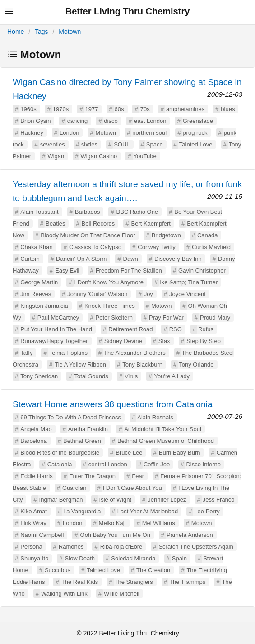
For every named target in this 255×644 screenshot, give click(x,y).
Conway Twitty (157, 247)
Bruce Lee (129, 453)
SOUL (122, 144)
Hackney (32, 133)
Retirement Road (130, 329)
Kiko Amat (34, 511)
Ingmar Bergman (61, 500)
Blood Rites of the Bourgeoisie (60, 453)
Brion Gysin (35, 121)
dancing (78, 121)
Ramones (71, 547)
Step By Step (204, 341)
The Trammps (187, 582)
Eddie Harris (37, 476)
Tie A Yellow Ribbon (80, 364)
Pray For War (166, 317)
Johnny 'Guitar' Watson (97, 294)
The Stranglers (134, 582)
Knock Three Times (110, 306)
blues (228, 109)
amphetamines (185, 109)
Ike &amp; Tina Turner (189, 282)
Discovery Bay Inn (178, 259)
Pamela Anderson (190, 535)
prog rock (195, 133)
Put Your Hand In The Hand (56, 329)
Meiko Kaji (112, 523)
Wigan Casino (99, 156)
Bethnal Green (82, 441)
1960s (28, 109)
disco (111, 121)
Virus (131, 376)
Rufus (206, 329)
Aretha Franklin (88, 429)
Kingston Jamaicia (44, 306)
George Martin (39, 282)
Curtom (30, 259)
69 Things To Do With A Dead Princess (71, 417)
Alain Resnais (155, 417)
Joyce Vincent (188, 294)
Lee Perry (207, 511)
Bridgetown (166, 235)
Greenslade (198, 121)
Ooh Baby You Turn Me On (115, 535)
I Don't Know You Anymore (109, 282)
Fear (138, 476)
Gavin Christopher (202, 270)
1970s (61, 109)
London (69, 133)
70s (145, 109)
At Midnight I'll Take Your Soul (163, 429)
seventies (53, 144)
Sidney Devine (123, 341)
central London (108, 464)
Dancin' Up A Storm (81, 259)
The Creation (153, 570)
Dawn (131, 259)
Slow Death (80, 558)
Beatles (55, 223)
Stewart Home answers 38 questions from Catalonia (113, 404)
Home (16, 32)
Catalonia (60, 464)
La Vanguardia (82, 511)
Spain (179, 558)
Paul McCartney (58, 317)
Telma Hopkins (68, 353)
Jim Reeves (36, 294)
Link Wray (33, 523)
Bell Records (98, 223)
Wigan (56, 156)
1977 (91, 109)
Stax (164, 341)
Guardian (74, 488)
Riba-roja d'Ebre (121, 547)
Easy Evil (67, 270)
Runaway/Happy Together (54, 341)
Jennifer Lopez (167, 500)
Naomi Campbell (42, 535)
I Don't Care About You (132, 488)
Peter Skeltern (114, 317)
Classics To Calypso (95, 247)
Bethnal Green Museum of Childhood (166, 441)
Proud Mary (215, 317)
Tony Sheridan (39, 376)
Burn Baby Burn (180, 453)
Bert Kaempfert (151, 223)
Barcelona (34, 441)
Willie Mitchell (122, 594)
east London (150, 121)
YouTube (145, 156)
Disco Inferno (203, 464)
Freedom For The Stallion (129, 270)
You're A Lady (172, 376)
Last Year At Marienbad (148, 511)
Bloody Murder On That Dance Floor (88, 235)
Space (155, 144)
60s (119, 109)
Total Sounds (91, 376)
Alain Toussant (39, 212)
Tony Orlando (196, 364)
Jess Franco (219, 500)
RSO (176, 329)
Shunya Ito (34, 558)
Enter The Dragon (92, 476)
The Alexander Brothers (135, 353)
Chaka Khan (37, 247)
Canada (208, 235)
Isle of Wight (116, 500)
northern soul (149, 133)
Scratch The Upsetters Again (196, 547)
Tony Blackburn (142, 364)
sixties (89, 144)
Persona (31, 547)
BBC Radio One (137, 212)
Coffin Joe (157, 464)
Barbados (88, 212)
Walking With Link (64, 594)
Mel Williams (159, 523)
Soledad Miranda (133, 558)
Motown (70, 32)
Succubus (58, 570)
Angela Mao (36, 429)
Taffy (26, 353)
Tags (42, 32)
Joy (148, 294)
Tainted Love (196, 144)
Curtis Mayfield (211, 247)
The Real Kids (80, 582)
